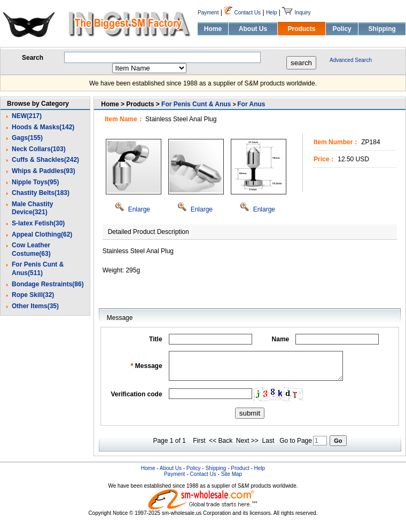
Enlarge (132, 209)
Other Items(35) (35, 306)
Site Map (232, 474)
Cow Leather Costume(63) (31, 249)
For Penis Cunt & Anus (196, 104)
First (199, 441)
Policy (342, 29)
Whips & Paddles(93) (44, 171)
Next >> (247, 441)
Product (240, 468)
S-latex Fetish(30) (38, 223)
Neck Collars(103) (39, 149)
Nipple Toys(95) (35, 182)
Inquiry (303, 13)
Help (272, 13)
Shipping (382, 29)
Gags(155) (27, 138)
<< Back (221, 441)
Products (301, 29)
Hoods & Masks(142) (43, 127)
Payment (208, 13)
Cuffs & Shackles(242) (45, 160)
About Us (253, 29)
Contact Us (248, 13)
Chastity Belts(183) (41, 193)
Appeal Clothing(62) (42, 234)
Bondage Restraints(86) (48, 284)
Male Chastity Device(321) (32, 208)
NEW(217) (27, 116)
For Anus (251, 104)
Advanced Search (351, 60)
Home (213, 29)
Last (268, 441)
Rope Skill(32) (33, 295)
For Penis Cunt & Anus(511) (38, 269)
